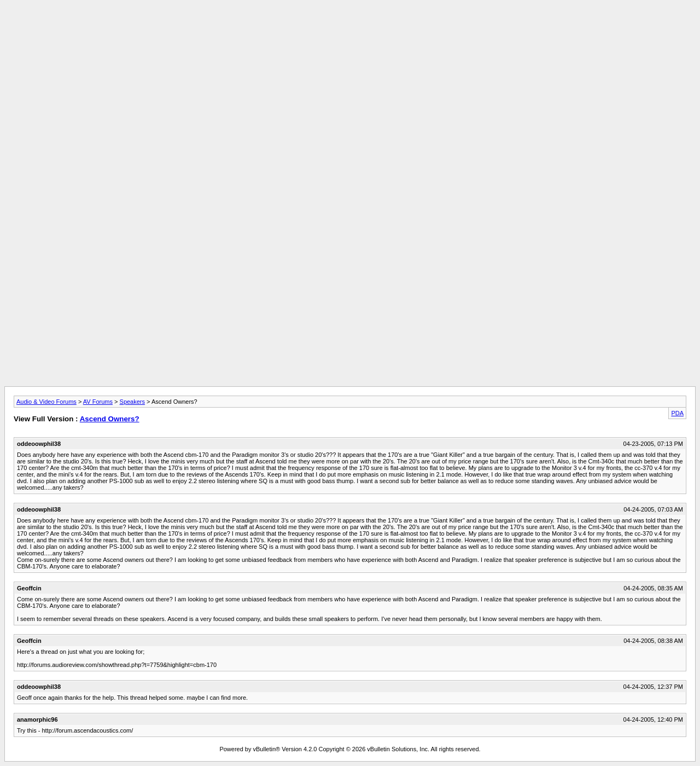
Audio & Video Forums (46, 402)
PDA (677, 413)
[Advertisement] (350, 29)
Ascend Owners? (110, 419)
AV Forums (98, 402)
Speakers (132, 402)
